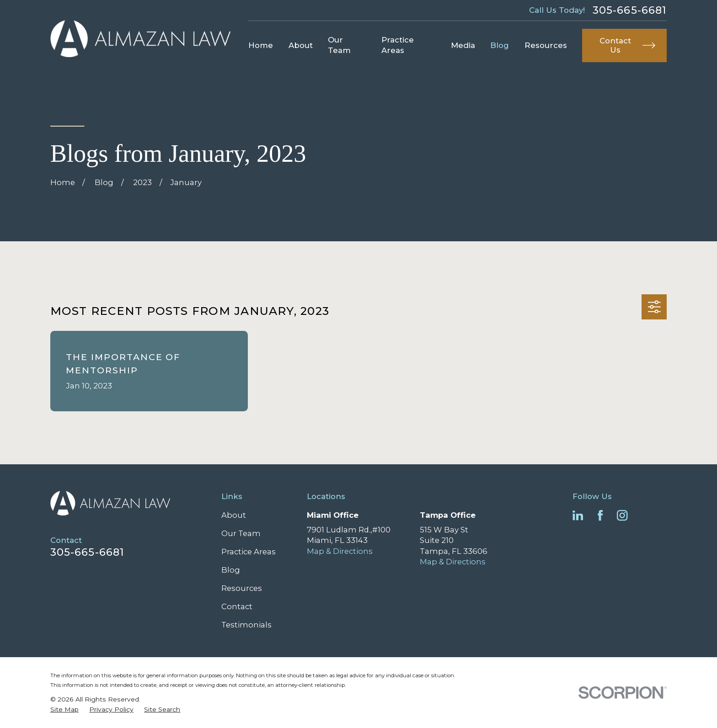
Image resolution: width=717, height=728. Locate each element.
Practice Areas (249, 552)
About (234, 515)
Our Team (241, 533)
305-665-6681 (630, 10)
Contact (237, 606)
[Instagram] (622, 515)
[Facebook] (600, 515)
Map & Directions (340, 551)
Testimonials (246, 625)
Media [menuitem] (463, 45)
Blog (231, 570)
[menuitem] (64, 709)
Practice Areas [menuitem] (398, 45)
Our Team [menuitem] (339, 45)
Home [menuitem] (261, 45)
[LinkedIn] (578, 515)
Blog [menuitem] (500, 45)
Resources (242, 588)
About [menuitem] (301, 45)
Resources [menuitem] (546, 45)
